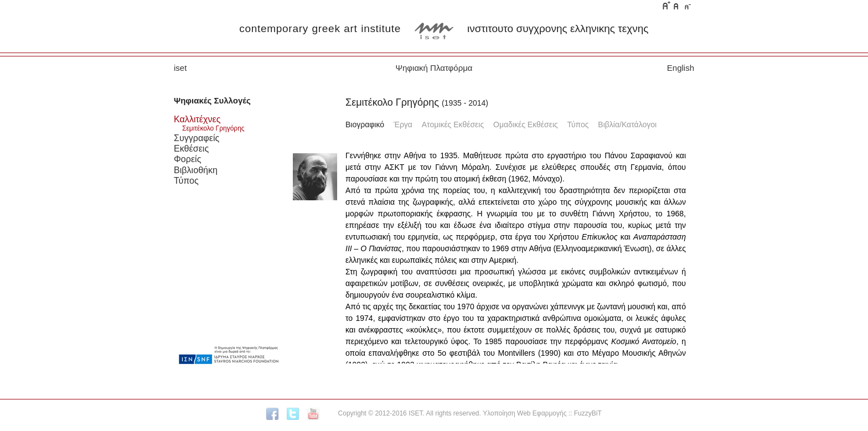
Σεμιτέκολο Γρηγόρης (213, 128)
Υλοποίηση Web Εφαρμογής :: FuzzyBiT (542, 413)
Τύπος (186, 180)
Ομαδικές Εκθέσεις (526, 124)
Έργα (403, 124)
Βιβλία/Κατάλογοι (627, 124)
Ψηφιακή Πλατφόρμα (434, 68)
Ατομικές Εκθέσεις (453, 124)
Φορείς (187, 159)
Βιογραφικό (365, 124)
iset (180, 68)
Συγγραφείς (197, 138)
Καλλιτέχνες (197, 119)
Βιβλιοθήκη (196, 170)
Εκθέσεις (191, 148)
